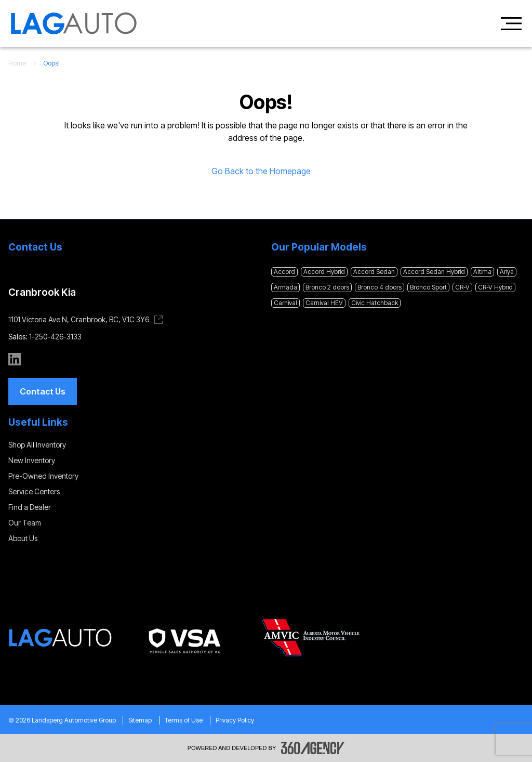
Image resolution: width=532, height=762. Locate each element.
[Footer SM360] (313, 748)
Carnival (285, 303)
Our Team (25, 523)
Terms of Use (184, 720)
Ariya (507, 272)
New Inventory (32, 460)
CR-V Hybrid (495, 287)
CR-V (462, 287)
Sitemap (140, 720)
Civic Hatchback (375, 303)
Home (17, 63)
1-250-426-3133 (55, 337)
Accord (284, 272)
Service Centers (34, 491)
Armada (285, 287)
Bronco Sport (428, 287)
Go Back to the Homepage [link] (266, 171)
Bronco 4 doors (380, 287)
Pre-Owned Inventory (43, 476)
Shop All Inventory (37, 445)
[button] (43, 391)
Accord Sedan (374, 272)
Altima (482, 272)
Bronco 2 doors (327, 287)
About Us (23, 538)
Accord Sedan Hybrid (434, 272)
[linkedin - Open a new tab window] (15, 359)
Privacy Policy (235, 720)
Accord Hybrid (324, 272)
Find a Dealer (30, 507)
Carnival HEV (324, 303)
